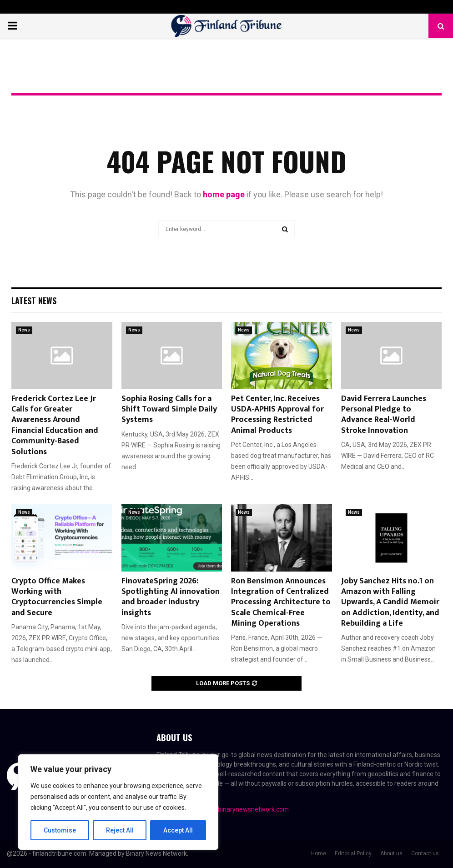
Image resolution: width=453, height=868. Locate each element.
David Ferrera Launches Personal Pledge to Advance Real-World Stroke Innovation (384, 415)
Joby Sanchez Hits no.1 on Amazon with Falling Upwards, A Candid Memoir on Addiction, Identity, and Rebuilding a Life (390, 602)
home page (224, 194)
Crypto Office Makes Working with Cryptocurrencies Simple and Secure (57, 597)
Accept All (178, 830)
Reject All (120, 830)
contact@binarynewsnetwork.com (239, 809)
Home (319, 853)
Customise (60, 830)
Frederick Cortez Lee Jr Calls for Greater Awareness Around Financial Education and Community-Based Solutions (55, 425)
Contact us (425, 853)
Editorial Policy (353, 853)
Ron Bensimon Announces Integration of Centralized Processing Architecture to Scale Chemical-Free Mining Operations (281, 602)
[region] (118, 802)
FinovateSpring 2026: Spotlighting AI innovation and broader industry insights (171, 597)
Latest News (34, 301)
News (24, 330)
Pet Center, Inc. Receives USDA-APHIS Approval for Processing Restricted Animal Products (277, 415)
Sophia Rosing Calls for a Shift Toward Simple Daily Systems (169, 409)
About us (391, 853)
